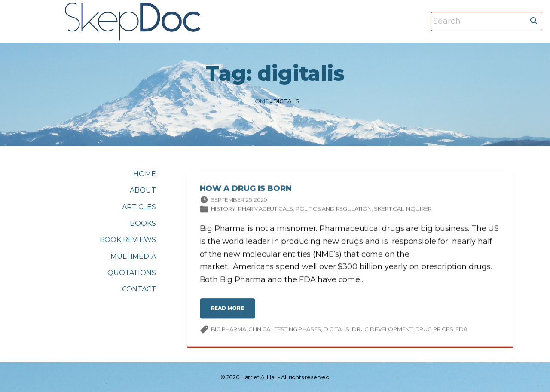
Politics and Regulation (334, 210)
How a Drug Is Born (246, 190)
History (223, 210)
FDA (461, 331)
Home (259, 101)
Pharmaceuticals (266, 210)
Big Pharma (229, 331)
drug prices (434, 331)
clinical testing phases (285, 331)
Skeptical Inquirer (403, 210)
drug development (382, 331)
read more (230, 313)
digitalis (336, 331)
